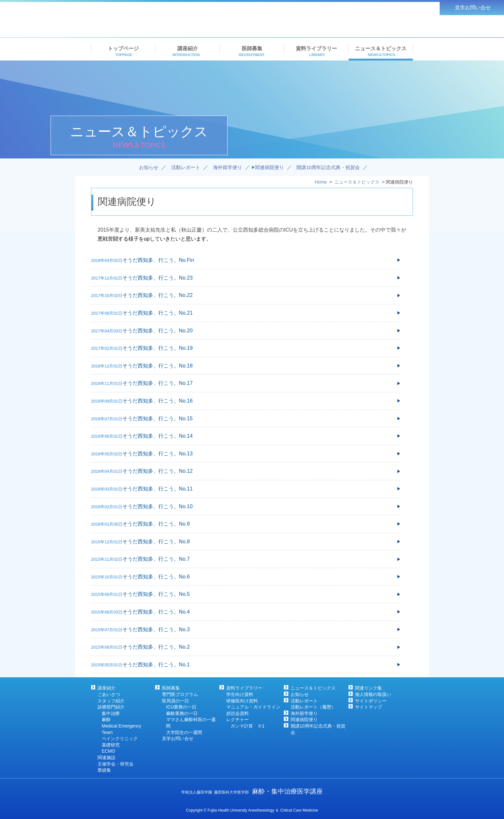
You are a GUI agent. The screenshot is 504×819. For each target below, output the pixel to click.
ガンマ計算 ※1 (247, 726)
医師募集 (171, 688)
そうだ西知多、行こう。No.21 (158, 313)
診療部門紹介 (111, 707)
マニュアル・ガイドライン (253, 707)
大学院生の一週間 (184, 732)
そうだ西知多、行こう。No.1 (156, 665)
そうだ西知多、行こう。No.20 (158, 331)
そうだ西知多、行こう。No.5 (156, 594)
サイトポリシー (371, 701)
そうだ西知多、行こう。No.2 (156, 647)
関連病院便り (304, 719)
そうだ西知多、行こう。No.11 (158, 489)
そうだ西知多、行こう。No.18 (158, 366)
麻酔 (106, 719)
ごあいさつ (109, 694)
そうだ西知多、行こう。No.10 (158, 506)
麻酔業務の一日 (182, 713)
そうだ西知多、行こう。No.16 (158, 401)
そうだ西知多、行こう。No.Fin (158, 260)
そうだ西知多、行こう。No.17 (158, 383)
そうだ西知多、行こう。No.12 (158, 471)
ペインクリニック (120, 738)
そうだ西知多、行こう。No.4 (156, 612)
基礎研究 (111, 745)
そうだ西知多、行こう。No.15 (158, 419)
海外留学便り (304, 713)
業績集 (104, 770)
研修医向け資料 (242, 701)
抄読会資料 (238, 713)
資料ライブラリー (244, 688)
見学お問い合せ (178, 738)
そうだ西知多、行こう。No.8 (156, 542)
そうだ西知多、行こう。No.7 (156, 559)
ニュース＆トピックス (313, 688)
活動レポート (304, 701)
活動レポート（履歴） (313, 707)
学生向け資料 (240, 694)
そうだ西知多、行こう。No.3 (156, 629)
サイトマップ (369, 707)
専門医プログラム (180, 694)
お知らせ (300, 694)
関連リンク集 (369, 688)
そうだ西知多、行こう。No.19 (158, 348)
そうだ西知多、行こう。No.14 (158, 436)
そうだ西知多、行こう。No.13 (158, 454)
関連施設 (107, 757)
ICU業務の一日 (181, 707)
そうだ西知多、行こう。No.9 (156, 524)
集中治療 (111, 713)
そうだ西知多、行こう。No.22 (158, 295)
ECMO (108, 751)
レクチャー (238, 719)
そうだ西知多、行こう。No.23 (158, 278)
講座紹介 (107, 688)
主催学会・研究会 (116, 764)
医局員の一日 (175, 701)
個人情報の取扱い (373, 694)
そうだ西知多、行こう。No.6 (156, 577)
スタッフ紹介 (111, 701)
